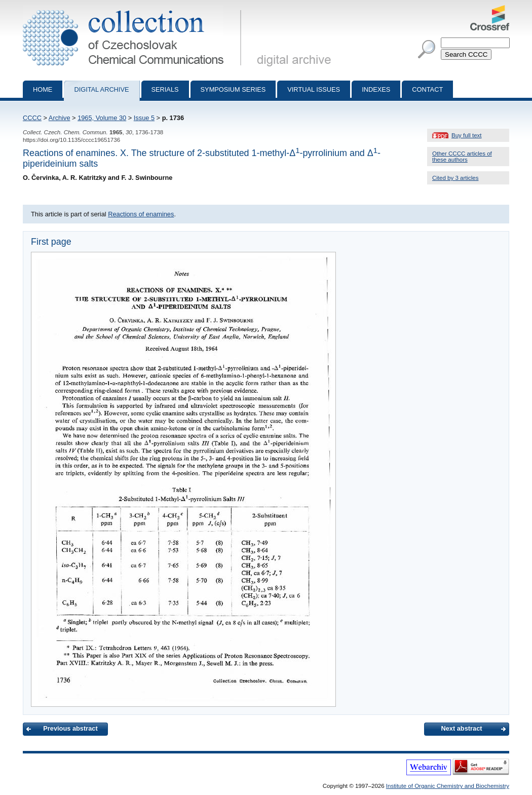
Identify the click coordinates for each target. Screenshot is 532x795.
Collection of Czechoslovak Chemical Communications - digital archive (134, 9)
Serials (165, 89)
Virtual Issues (314, 89)
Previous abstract (70, 728)
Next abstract (461, 728)
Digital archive (101, 89)
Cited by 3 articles (455, 178)
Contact (427, 89)
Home (43, 89)
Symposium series (233, 89)
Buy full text (467, 135)
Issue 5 (144, 118)
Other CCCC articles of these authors (462, 157)
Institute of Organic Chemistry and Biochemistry (448, 786)
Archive (60, 118)
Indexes (376, 89)
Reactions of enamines (141, 214)
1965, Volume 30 (102, 118)
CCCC (32, 118)
